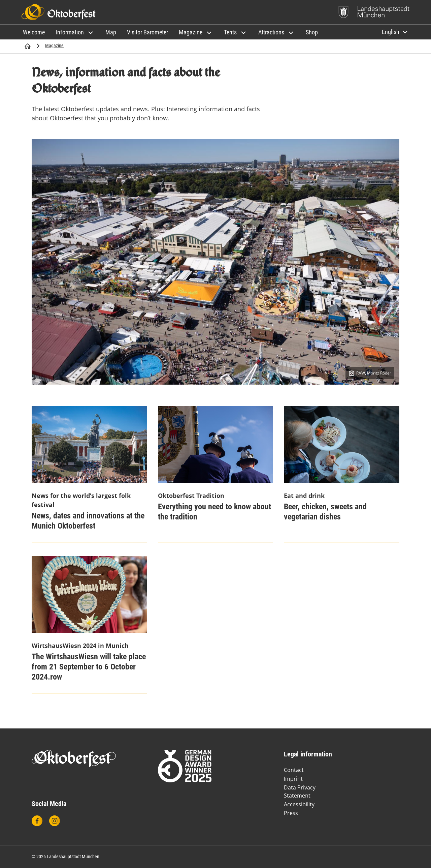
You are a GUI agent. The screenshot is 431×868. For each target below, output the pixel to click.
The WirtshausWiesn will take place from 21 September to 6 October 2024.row (89, 667)
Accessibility (299, 804)
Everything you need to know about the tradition (214, 512)
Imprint (293, 779)
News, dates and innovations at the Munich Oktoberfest (88, 521)
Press (291, 813)
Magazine (54, 46)
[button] (75, 32)
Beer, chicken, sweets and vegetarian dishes (325, 512)
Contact (294, 770)
